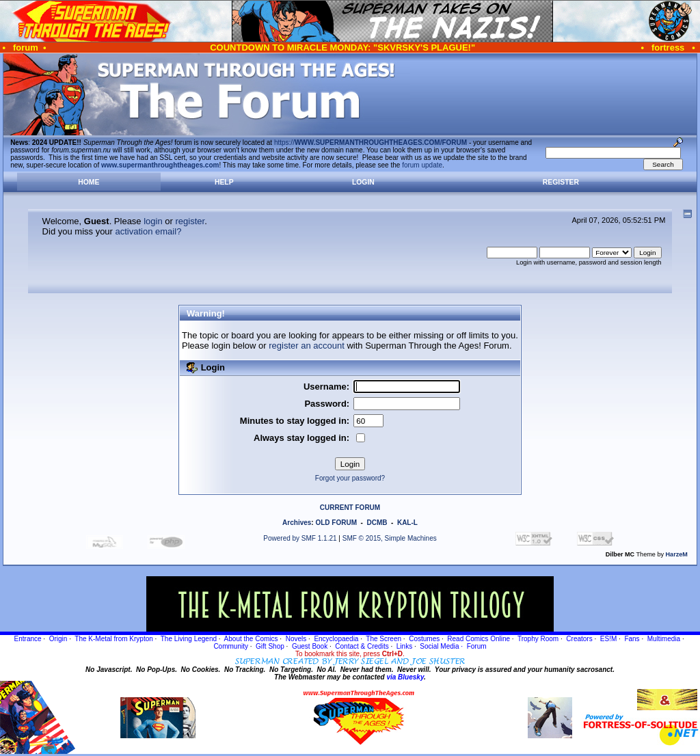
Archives (297, 523)
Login (363, 182)
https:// (371, 143)
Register (561, 182)
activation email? (149, 231)
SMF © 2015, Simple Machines (390, 538)
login (153, 221)
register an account (307, 346)
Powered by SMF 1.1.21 (300, 538)
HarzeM (677, 554)
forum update (422, 165)
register (190, 221)
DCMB (377, 523)
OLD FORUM (336, 523)
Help (224, 182)
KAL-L (407, 523)
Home (89, 182)
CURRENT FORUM (350, 508)
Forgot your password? (350, 478)
